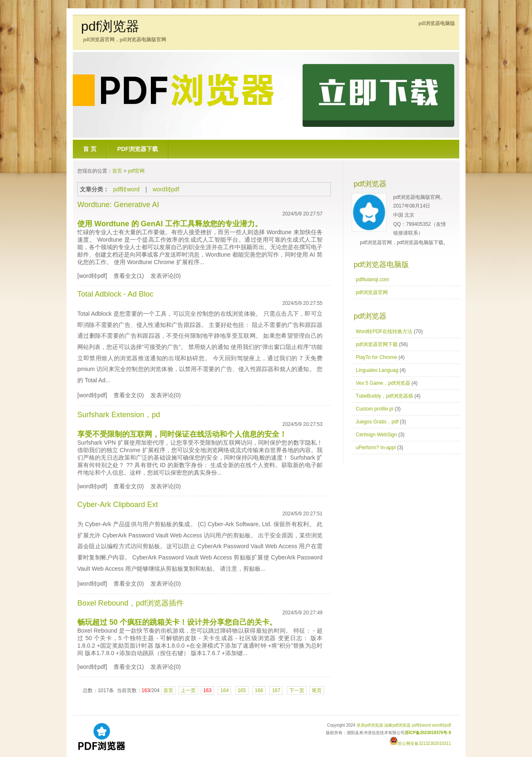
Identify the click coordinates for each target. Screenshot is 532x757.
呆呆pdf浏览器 (370, 725)
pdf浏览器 (110, 26)
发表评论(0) (166, 276)
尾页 (317, 690)
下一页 (297, 690)
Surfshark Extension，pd (119, 415)
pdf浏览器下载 (138, 149)
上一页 (188, 690)
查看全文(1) (129, 276)
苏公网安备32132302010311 (420, 743)
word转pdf (166, 189)
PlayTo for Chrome (376, 357)
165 (242, 690)
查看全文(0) (129, 395)
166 (259, 690)
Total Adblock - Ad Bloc (115, 294)
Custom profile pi (374, 409)
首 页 (90, 149)
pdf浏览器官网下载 (377, 344)
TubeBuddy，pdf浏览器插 (384, 396)
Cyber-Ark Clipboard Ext (118, 505)
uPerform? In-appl (376, 448)
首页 (117, 171)
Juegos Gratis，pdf (377, 422)
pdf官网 (137, 171)
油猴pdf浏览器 (397, 725)
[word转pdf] (92, 276)
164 (224, 690)
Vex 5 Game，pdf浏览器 (383, 383)
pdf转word (126, 189)
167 (276, 690)
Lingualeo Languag (377, 370)
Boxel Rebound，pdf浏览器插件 (131, 603)
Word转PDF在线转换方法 (384, 331)
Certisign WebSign (376, 435)
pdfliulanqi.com (372, 280)
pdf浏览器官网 (372, 292)
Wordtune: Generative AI (118, 205)
